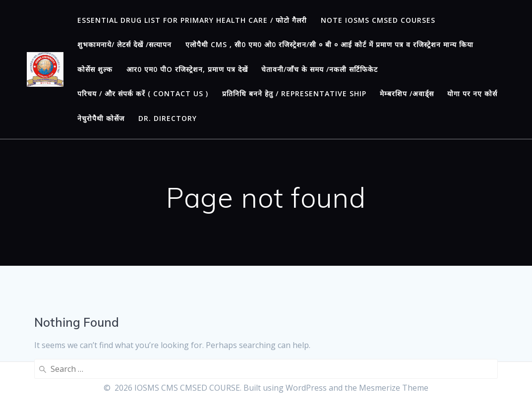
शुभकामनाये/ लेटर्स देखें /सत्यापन (124, 44)
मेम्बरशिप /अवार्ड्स (407, 93)
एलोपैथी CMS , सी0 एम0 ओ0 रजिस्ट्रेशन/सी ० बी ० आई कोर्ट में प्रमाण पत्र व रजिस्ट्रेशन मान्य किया (329, 44)
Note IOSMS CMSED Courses (378, 20)
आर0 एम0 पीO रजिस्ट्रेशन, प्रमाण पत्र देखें (187, 69)
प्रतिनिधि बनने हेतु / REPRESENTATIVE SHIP (294, 93)
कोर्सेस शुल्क (95, 69)
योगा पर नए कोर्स (472, 93)
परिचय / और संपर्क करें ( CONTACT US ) (143, 93)
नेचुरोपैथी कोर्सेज (101, 118)
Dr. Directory (168, 118)
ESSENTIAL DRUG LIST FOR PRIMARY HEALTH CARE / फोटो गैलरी (192, 20)
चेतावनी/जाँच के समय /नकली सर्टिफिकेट (320, 69)
